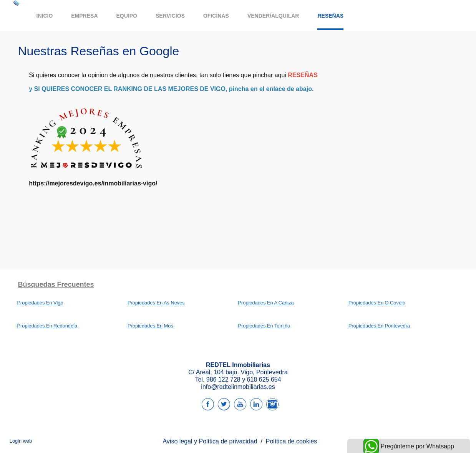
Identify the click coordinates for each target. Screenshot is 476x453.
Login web (21, 441)
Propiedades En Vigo (40, 303)
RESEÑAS (303, 75)
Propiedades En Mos (150, 326)
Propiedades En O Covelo (377, 303)
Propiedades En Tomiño (264, 326)
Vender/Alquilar (273, 16)
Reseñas (330, 16)
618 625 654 (264, 379)
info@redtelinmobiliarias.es (238, 387)
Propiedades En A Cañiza (266, 303)
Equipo (127, 16)
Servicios (170, 16)
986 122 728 (223, 379)
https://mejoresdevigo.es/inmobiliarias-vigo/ (93, 183)
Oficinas (216, 16)
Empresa (84, 16)
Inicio (45, 16)
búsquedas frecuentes (56, 284)
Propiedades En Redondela (47, 326)
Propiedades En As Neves (156, 303)
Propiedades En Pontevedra (379, 326)
